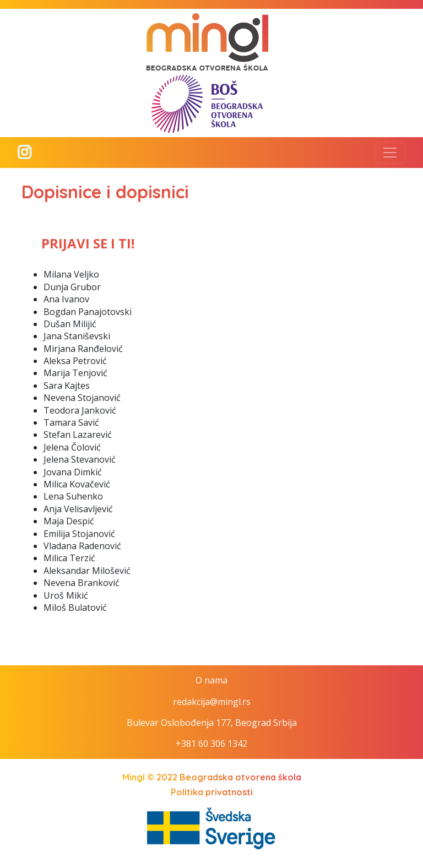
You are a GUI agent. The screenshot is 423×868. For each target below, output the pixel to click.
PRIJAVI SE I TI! (88, 243)
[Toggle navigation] (390, 153)
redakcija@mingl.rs (212, 702)
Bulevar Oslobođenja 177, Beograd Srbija (212, 723)
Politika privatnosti (212, 792)
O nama (211, 680)
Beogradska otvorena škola (240, 777)
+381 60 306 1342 (211, 744)
